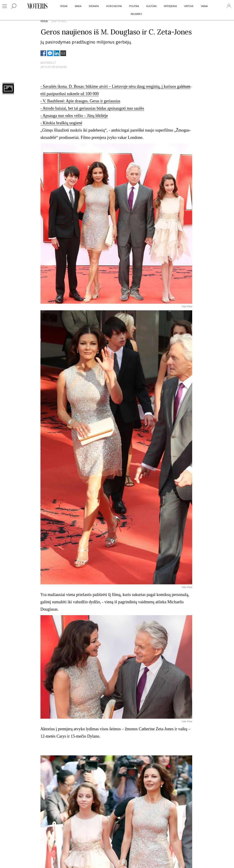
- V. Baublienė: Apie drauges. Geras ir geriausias (80, 101)
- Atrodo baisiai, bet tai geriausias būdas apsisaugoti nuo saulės (92, 108)
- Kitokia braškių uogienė (61, 123)
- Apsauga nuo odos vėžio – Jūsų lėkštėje (74, 116)
